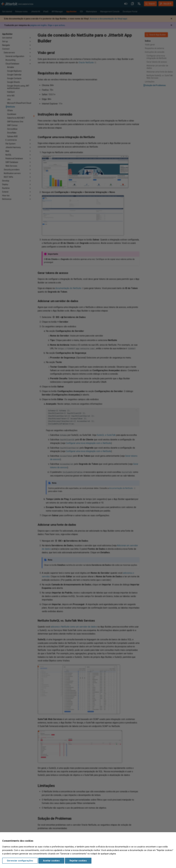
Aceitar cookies (51, 861)
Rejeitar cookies (78, 861)
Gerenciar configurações (20, 861)
